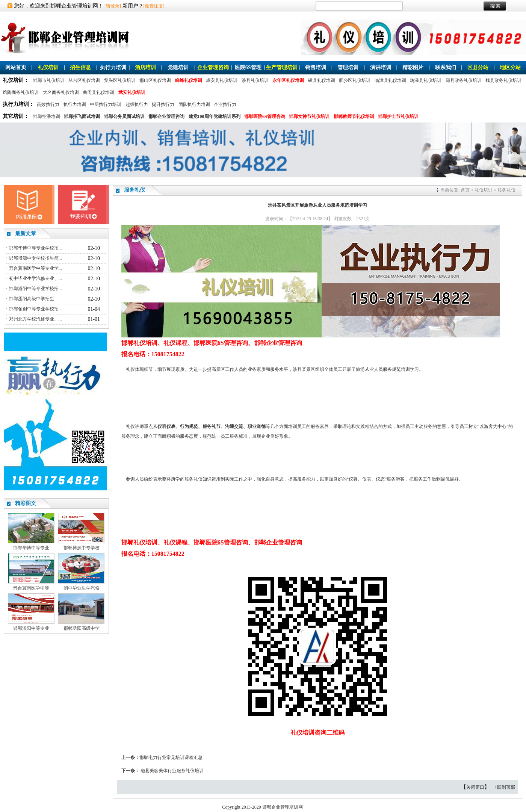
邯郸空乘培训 (47, 116)
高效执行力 (48, 104)
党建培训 (178, 67)
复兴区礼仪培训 (120, 80)
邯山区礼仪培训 (155, 80)
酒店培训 (145, 67)
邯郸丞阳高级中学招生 (32, 299)
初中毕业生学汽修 (82, 588)
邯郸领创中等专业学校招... (36, 309)
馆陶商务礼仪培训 (21, 92)
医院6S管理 (248, 67)
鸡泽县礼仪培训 (426, 80)
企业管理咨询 (213, 67)
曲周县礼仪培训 (98, 92)
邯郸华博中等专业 (31, 548)
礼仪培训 (48, 67)
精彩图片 (413, 67)
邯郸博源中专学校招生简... (36, 258)
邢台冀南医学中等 (31, 588)
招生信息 (80, 67)
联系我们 (446, 67)
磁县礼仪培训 (322, 80)
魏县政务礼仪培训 (503, 80)
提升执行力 (163, 104)
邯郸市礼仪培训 (49, 80)
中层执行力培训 (106, 104)
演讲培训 (381, 67)
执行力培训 (113, 67)
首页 (465, 190)
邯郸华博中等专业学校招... (36, 248)
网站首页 (16, 67)
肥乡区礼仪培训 (355, 80)
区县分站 (478, 67)
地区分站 (510, 67)
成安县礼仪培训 (222, 80)
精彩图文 (26, 503)
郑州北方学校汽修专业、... (36, 319)
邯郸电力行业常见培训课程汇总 (171, 758)
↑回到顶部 (505, 787)
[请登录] (113, 6)
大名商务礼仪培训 (61, 92)
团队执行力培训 (194, 104)
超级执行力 (137, 104)
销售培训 (316, 67)
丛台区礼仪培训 (84, 80)
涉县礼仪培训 (255, 80)
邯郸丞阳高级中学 (82, 628)
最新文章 (26, 234)
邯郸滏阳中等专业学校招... (36, 289)
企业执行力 (225, 104)
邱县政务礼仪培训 (464, 80)
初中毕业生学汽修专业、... (36, 278)
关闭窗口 (475, 787)
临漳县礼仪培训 (390, 80)
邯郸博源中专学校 (82, 548)
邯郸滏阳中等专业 (31, 628)
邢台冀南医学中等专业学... (36, 268)
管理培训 (348, 67)
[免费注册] (154, 6)
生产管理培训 (282, 67)
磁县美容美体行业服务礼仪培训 (172, 771)
